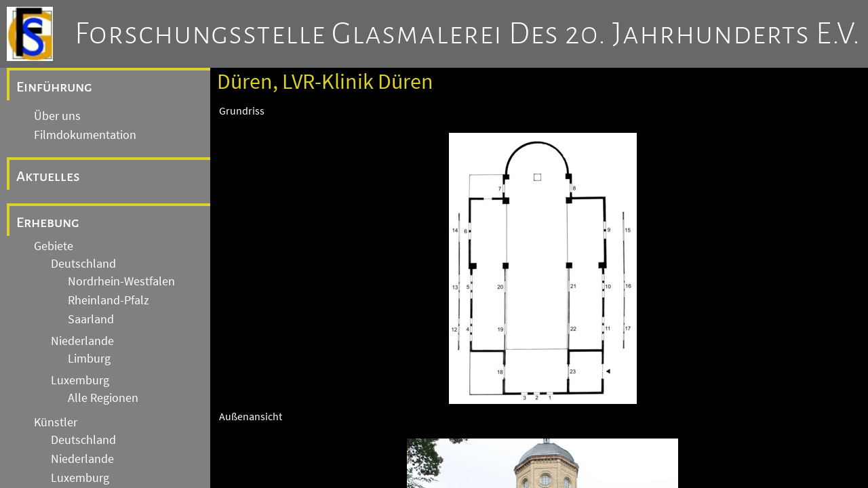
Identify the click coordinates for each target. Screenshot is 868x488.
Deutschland (83, 264)
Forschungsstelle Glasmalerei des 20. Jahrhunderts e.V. (468, 34)
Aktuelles (48, 176)
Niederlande (82, 341)
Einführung (54, 87)
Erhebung (48, 222)
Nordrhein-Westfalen (121, 281)
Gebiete (54, 246)
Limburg (89, 359)
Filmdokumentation (85, 135)
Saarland (91, 319)
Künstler (56, 422)
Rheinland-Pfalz (108, 300)
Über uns (57, 116)
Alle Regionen (103, 398)
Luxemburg (80, 380)
